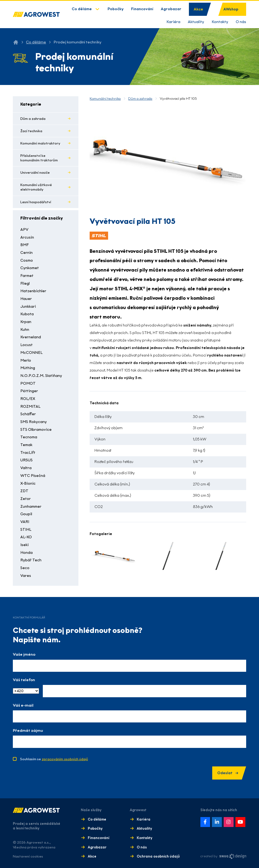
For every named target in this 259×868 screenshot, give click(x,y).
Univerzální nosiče (35, 173)
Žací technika (31, 131)
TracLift (28, 453)
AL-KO (26, 537)
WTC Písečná (33, 476)
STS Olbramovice (36, 430)
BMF (24, 245)
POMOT (28, 383)
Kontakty (220, 22)
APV (24, 230)
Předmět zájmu (28, 730)
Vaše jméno (24, 654)
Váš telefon (24, 680)
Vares (26, 576)
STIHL (26, 530)
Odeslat (228, 773)
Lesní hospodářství (36, 202)
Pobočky (116, 9)
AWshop (231, 9)
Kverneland (31, 337)
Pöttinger (29, 391)
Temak (26, 445)
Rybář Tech (31, 560)
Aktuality (196, 22)
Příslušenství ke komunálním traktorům (39, 158)
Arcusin (27, 237)
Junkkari (28, 307)
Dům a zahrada (33, 119)
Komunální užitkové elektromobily (36, 187)
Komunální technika (105, 99)
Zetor (26, 499)
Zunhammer (31, 507)
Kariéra (173, 22)
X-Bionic (28, 483)
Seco (25, 568)
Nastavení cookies (28, 856)
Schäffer (28, 414)
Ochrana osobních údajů (158, 856)
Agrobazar (171, 9)
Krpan (26, 322)
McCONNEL (31, 353)
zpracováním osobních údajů (65, 759)
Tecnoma (29, 437)
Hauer (26, 299)
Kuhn (25, 330)
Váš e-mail (23, 705)
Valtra (26, 468)
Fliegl (25, 283)
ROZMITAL (30, 407)
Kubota (27, 314)
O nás (241, 22)
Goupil (26, 514)
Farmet (27, 276)
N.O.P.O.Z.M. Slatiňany (41, 376)
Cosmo (27, 260)
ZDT (24, 491)
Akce (198, 9)
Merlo (26, 360)
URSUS (26, 460)
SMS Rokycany (34, 422)
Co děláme (82, 9)
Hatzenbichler (33, 291)
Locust (26, 345)
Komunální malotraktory (40, 143)
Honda (26, 553)
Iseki (24, 545)
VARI (25, 522)
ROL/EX (28, 399)
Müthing (28, 368)
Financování (142, 9)
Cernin (26, 253)
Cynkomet (30, 268)
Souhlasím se (54, 759)
